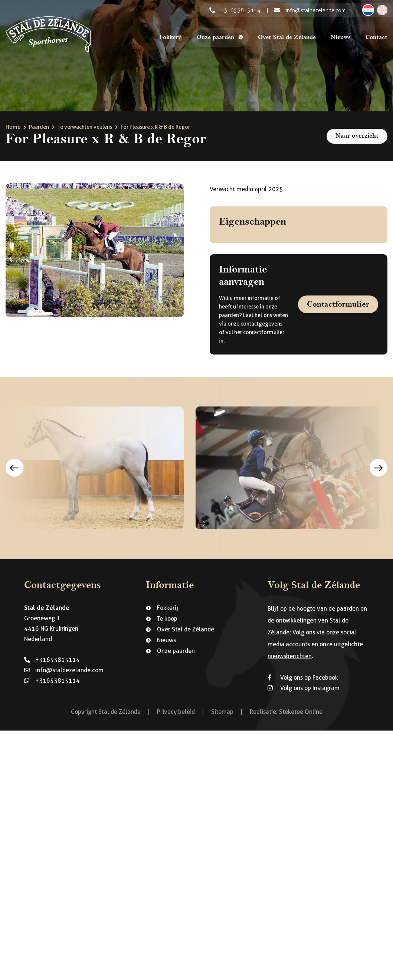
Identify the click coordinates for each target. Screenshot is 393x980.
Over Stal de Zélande (287, 37)
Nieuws (341, 37)
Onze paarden (215, 37)
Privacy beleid (176, 712)
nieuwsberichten (290, 656)
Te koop (167, 619)
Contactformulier (338, 304)
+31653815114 (52, 660)
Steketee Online (301, 712)
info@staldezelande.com (64, 670)
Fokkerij (171, 37)
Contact (376, 37)
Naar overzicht (357, 136)
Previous (14, 468)
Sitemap (222, 712)
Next (379, 468)
